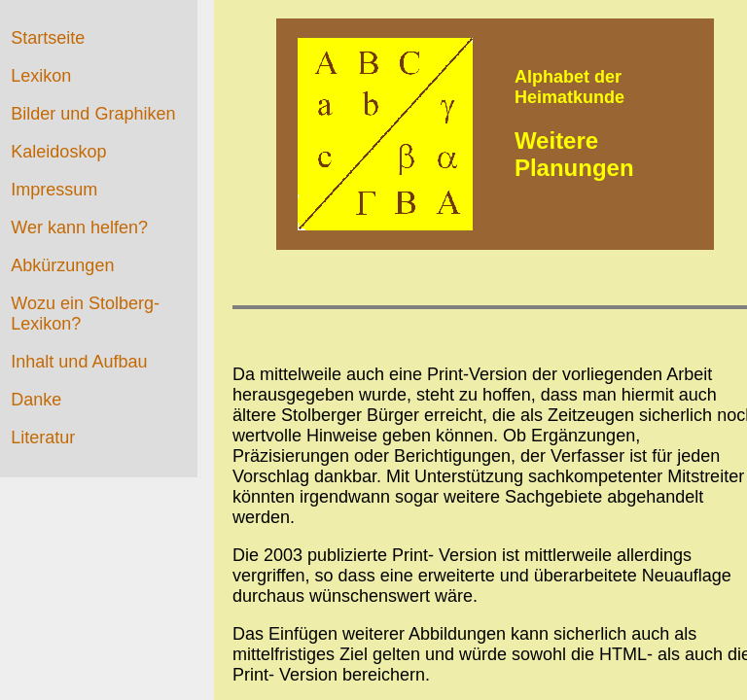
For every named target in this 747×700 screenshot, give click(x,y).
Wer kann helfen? (79, 227)
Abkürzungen (62, 265)
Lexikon (41, 76)
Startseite (48, 38)
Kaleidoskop (58, 152)
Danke (36, 400)
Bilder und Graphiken (93, 114)
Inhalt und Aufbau (79, 362)
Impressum (54, 190)
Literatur (43, 437)
